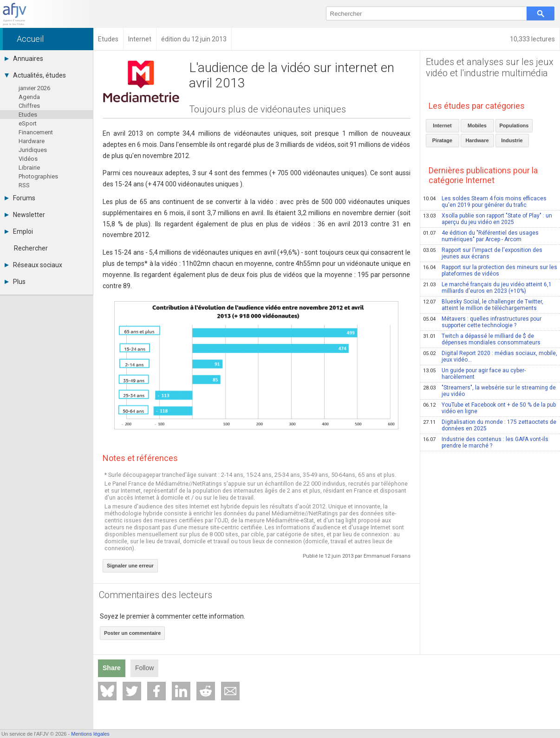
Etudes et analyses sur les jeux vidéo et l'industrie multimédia (490, 67)
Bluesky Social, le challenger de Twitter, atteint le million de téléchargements (483, 305)
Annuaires (24, 59)
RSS (24, 185)
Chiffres (29, 106)
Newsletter (25, 215)
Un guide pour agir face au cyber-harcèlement (474, 374)
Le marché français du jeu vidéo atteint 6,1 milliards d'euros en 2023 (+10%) (487, 288)
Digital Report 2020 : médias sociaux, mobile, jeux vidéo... (490, 356)
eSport (28, 123)
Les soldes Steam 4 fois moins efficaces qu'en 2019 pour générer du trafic (485, 202)
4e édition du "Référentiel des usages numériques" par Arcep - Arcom (481, 236)
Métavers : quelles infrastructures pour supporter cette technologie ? (482, 322)
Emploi (19, 231)
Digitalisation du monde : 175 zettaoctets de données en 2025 (490, 425)
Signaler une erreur (130, 566)
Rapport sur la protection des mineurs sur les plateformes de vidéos (490, 270)
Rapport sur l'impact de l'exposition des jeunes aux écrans (483, 253)
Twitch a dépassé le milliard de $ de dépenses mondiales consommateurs (482, 339)
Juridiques (33, 150)
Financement (36, 132)
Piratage (442, 140)
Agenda (29, 97)
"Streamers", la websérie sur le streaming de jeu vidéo (489, 391)
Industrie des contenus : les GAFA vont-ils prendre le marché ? (486, 442)
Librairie (29, 168)
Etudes (28, 115)
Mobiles (477, 125)
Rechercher (31, 248)
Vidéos (28, 159)
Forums (20, 198)
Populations (514, 125)
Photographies (38, 176)
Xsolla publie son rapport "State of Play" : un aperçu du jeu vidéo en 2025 (488, 219)
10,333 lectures (532, 39)
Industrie (512, 140)
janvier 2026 (34, 88)
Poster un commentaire (132, 633)
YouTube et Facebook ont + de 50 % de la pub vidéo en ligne (489, 408)
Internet (442, 125)
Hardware (32, 141)
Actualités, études (35, 75)
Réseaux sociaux (33, 265)
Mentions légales (90, 734)
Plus (15, 282)
